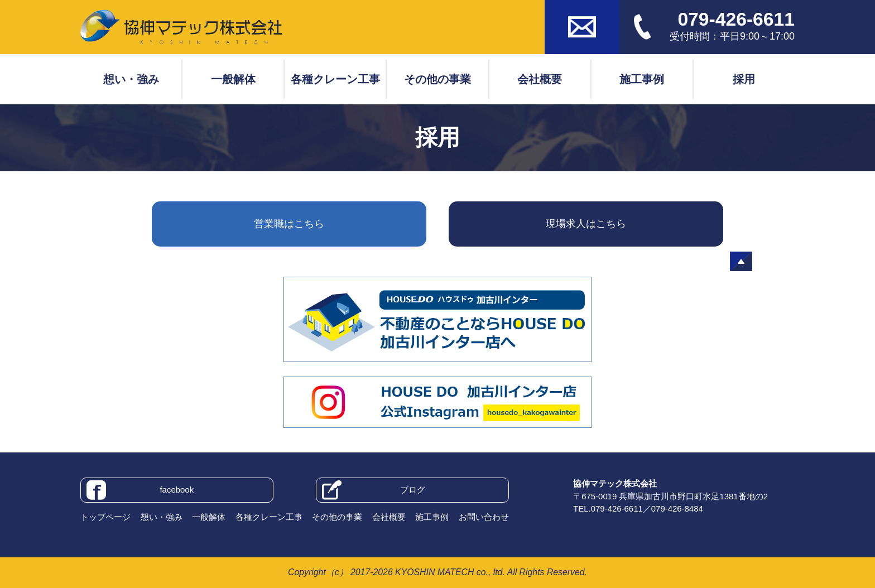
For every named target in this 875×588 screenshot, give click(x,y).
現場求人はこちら (586, 224)
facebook (140, 490)
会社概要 (540, 79)
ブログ (373, 490)
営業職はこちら (289, 224)
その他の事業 (437, 79)
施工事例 (642, 79)
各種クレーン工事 (335, 79)
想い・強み (131, 79)
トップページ (105, 517)
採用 (744, 79)
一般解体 (233, 79)
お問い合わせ (484, 517)
